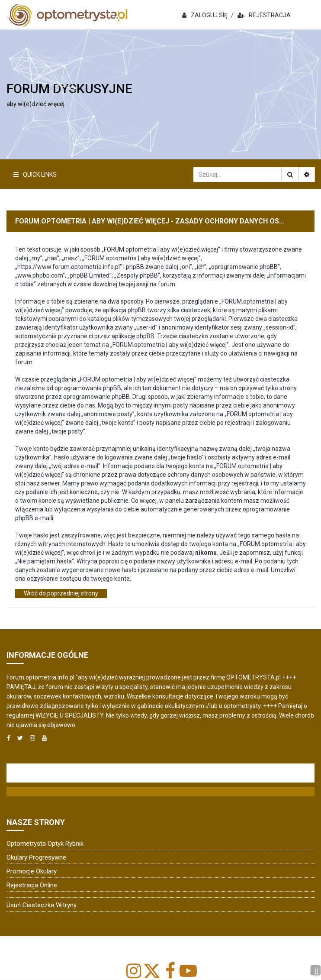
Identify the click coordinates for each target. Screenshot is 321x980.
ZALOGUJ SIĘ (205, 15)
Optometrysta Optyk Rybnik (45, 844)
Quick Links (35, 175)
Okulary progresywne (36, 857)
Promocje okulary (32, 871)
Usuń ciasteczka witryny (42, 905)
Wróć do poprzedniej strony (61, 593)
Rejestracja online (32, 885)
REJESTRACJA (264, 15)
